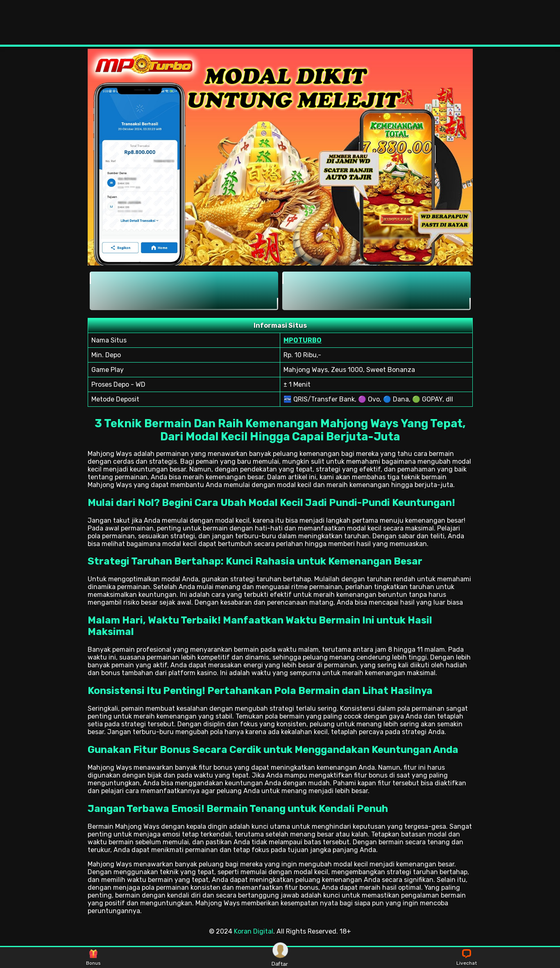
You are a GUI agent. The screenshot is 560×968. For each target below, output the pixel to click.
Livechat (467, 958)
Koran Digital (254, 931)
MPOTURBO (303, 340)
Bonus (93, 958)
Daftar (280, 958)
